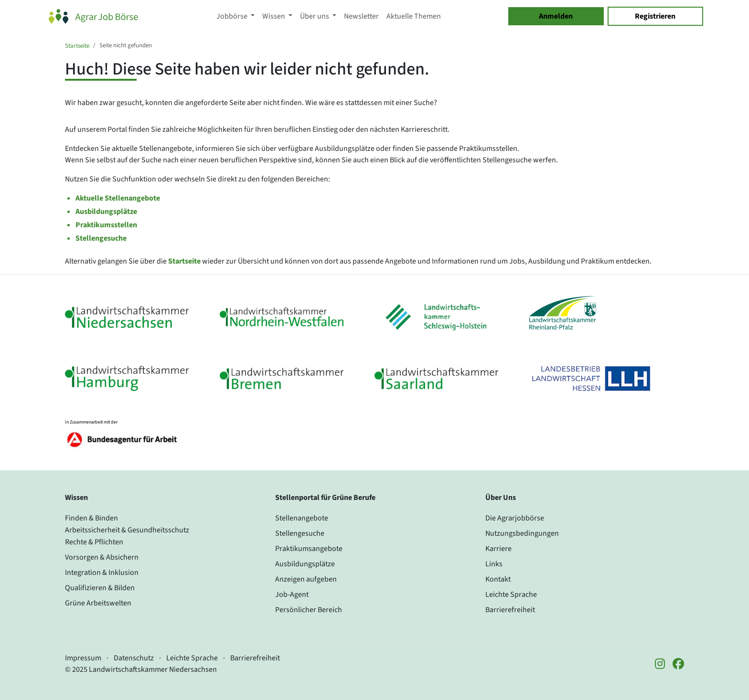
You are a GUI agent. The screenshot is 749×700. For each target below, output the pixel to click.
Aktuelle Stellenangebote (118, 198)
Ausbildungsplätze (106, 212)
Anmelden (556, 16)
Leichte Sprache (511, 594)
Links (494, 564)
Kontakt (498, 579)
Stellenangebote (302, 518)
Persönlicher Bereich (309, 610)
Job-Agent (292, 594)
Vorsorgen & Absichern (102, 557)
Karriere (498, 549)
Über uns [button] (315, 16)
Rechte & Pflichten (94, 542)
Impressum (83, 658)
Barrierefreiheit (510, 610)
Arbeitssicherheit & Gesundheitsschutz (127, 530)
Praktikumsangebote (309, 549)
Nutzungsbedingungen (522, 533)
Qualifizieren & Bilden (100, 588)
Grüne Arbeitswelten (98, 603)
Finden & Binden (91, 518)
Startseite (77, 46)
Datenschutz (134, 658)
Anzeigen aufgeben (306, 579)
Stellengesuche (101, 238)
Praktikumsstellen (106, 225)
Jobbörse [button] (233, 16)
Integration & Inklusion (102, 573)
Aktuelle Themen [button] (414, 16)
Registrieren (655, 16)
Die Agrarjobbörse (515, 518)
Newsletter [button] (361, 16)
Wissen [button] (274, 16)
